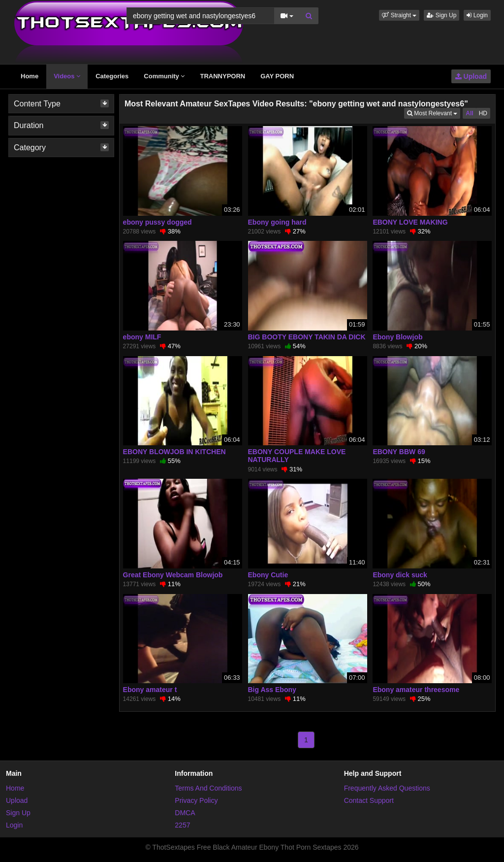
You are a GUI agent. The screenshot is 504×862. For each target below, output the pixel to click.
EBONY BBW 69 (399, 452)
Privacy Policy (196, 800)
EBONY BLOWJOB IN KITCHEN (174, 452)
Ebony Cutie (268, 575)
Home (30, 76)
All (469, 113)
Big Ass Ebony (272, 690)
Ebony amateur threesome (416, 690)
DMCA (185, 813)
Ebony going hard (277, 222)
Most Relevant (434, 113)
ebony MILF (142, 337)
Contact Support (369, 800)
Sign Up (441, 15)
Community (164, 76)
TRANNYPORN (222, 76)
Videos (67, 76)
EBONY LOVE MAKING (410, 222)
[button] (399, 15)
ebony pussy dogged (157, 222)
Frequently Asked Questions (387, 788)
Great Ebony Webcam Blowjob (173, 575)
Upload (471, 76)
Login (477, 15)
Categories (112, 76)
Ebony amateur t (150, 690)
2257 (182, 825)
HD (483, 113)
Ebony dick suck (400, 575)
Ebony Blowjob (397, 337)
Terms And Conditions (208, 788)
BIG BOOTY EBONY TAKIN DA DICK (307, 337)
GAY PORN (277, 76)
